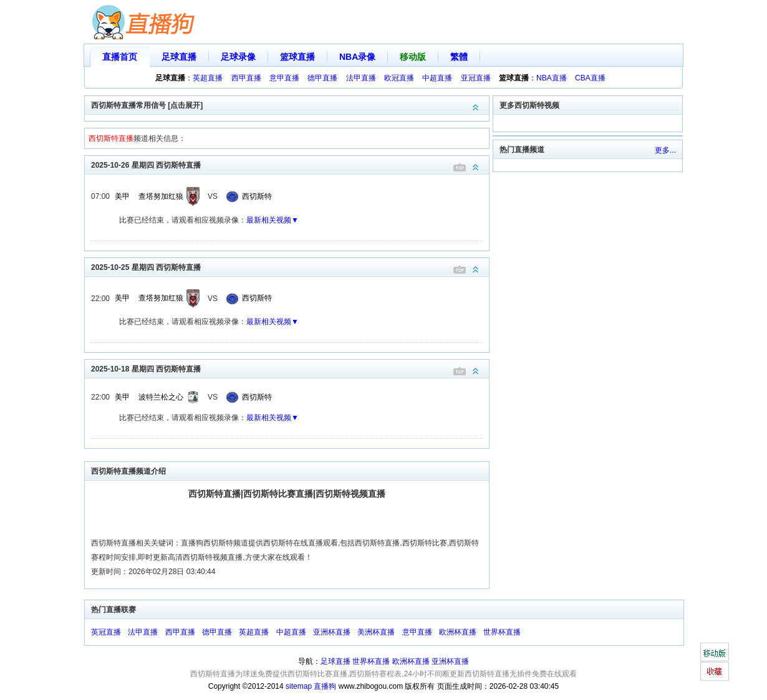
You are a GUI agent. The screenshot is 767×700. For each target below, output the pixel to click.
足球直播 (179, 57)
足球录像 (238, 57)
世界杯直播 (502, 632)
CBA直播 (590, 78)
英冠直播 (106, 632)
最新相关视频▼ (273, 220)
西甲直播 (246, 78)
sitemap (299, 686)
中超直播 (437, 78)
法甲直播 (361, 78)
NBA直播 (552, 78)
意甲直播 (284, 78)
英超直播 (208, 78)
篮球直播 (297, 57)
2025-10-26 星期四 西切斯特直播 (290, 164)
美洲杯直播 (376, 632)
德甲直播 (322, 78)
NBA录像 (357, 57)
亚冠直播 (476, 78)
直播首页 (120, 57)
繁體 (459, 57)
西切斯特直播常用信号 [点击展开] (290, 104)
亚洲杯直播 (332, 632)
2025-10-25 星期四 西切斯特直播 (290, 266)
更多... (665, 150)
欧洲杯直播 (458, 632)
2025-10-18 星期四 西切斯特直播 (290, 368)
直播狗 (325, 686)
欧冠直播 (399, 78)
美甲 (122, 196)
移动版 (413, 57)
